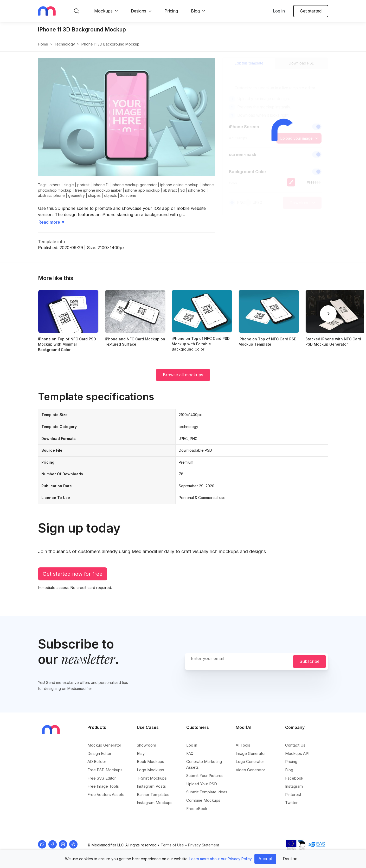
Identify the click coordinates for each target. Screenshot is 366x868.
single (69, 185)
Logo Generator (250, 762)
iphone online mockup (179, 185)
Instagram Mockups (155, 803)
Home (43, 44)
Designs (139, 11)
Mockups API (297, 753)
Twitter (291, 803)
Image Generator (251, 753)
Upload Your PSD (202, 784)
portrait (83, 185)
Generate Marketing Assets (204, 764)
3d (182, 190)
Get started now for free (73, 574)
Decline (290, 859)
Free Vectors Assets (106, 795)
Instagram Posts (151, 786)
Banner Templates (153, 795)
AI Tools (243, 745)
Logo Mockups (150, 770)
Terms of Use (172, 845)
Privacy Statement (204, 845)
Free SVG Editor (102, 778)
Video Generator (250, 770)
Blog (195, 11)
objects (110, 195)
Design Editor (99, 753)
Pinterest (293, 795)
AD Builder (97, 762)
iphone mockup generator (134, 185)
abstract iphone (51, 195)
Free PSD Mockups (105, 770)
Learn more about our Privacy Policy (221, 859)
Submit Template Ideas (207, 792)
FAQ (190, 753)
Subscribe (309, 661)
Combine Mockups (203, 800)
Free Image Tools (103, 786)
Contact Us (295, 745)
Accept (265, 859)
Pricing (171, 11)
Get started (311, 11)
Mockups (103, 11)
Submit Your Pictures (205, 776)
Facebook (294, 778)
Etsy (141, 753)
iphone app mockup (142, 190)
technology (65, 44)
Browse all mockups (183, 375)
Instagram (294, 786)
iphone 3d (197, 190)
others (55, 185)
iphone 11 (101, 185)
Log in (279, 11)
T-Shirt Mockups (152, 778)
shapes (94, 195)
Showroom (146, 745)
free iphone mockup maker (98, 190)
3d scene (128, 195)
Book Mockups (150, 762)
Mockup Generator (104, 745)
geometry (76, 195)
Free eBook (197, 809)
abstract (170, 190)
